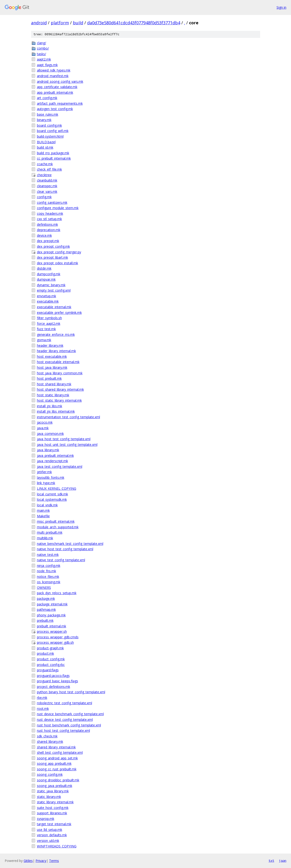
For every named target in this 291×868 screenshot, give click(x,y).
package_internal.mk (52, 604)
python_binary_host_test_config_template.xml (71, 692)
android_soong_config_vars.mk (60, 81)
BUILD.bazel (46, 142)
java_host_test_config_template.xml (64, 439)
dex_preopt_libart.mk (52, 257)
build (78, 23)
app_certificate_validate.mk (57, 87)
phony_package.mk (51, 615)
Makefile (43, 516)
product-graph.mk (50, 648)
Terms (54, 861)
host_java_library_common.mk (60, 373)
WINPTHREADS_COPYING (57, 846)
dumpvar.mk (46, 279)
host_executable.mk (52, 356)
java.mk (43, 428)
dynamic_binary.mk (51, 285)
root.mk (43, 709)
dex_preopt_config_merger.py (59, 252)
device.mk (44, 235)
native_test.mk (48, 555)
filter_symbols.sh (49, 318)
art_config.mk (47, 98)
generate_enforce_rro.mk (56, 334)
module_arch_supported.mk (58, 527)
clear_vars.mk (47, 191)
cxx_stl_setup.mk (49, 219)
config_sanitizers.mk (52, 202)
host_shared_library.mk (54, 384)
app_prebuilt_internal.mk (55, 92)
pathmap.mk (46, 609)
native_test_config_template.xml (61, 560)
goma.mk (44, 340)
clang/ (41, 43)
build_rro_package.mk (53, 153)
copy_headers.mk (50, 213)
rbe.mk (42, 698)
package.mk (46, 598)
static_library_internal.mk (55, 802)
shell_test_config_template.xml (60, 752)
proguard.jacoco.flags (53, 676)
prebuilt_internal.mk (52, 626)
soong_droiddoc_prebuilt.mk (58, 780)
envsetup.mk (47, 296)
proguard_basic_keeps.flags (57, 681)
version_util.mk (48, 841)
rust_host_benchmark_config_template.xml (69, 725)
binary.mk (44, 120)
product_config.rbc (51, 665)
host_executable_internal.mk (58, 362)
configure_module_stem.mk (58, 208)
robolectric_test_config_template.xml (65, 703)
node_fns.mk (47, 571)
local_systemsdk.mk (52, 499)
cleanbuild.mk (47, 180)
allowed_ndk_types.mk (54, 70)
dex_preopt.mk (48, 241)
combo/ (43, 48)
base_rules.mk (48, 114)
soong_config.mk (50, 774)
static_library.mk (49, 797)
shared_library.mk (50, 741)
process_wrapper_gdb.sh (55, 642)
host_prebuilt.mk (49, 378)
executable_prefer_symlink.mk (59, 313)
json (283, 861)
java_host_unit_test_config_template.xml (67, 445)
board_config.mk (49, 125)
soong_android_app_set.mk (57, 758)
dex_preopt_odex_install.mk (57, 263)
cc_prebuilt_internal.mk (54, 158)
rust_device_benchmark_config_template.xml (70, 714)
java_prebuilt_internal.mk (55, 455)
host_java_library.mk (52, 367)
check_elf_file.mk (49, 169)
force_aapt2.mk (49, 323)
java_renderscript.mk (52, 461)
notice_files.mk (48, 577)
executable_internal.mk (54, 307)
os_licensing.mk (49, 582)
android (39, 23)
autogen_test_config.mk (55, 109)
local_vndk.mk (47, 505)
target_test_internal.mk (54, 824)
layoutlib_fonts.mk (51, 477)
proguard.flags (48, 670)
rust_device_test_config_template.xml (65, 720)
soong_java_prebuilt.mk (55, 786)
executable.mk (48, 301)
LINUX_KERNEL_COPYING (57, 488)
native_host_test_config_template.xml (65, 549)
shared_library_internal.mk (56, 747)
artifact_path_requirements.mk (60, 103)
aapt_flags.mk (47, 65)
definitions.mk (47, 224)
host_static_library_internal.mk (59, 400)
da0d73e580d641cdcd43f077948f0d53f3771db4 (134, 23)
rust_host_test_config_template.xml (63, 730)
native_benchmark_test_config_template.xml (70, 544)
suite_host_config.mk (53, 808)
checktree (44, 175)
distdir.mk (44, 268)
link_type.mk (46, 483)
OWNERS (44, 588)
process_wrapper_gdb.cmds (58, 637)
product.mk (45, 653)
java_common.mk (50, 434)
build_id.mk (45, 147)
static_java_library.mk (53, 791)
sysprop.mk (46, 819)
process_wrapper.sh (52, 631)
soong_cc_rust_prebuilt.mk (57, 769)
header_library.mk (50, 345)
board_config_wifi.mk (53, 131)
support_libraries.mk (52, 813)
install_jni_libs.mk (50, 406)
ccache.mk (45, 164)
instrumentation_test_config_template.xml (68, 417)
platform (60, 23)
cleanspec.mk (47, 186)
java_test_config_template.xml (60, 466)
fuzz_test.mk (46, 329)
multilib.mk (45, 538)
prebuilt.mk (45, 620)
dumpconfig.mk (49, 274)
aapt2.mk (44, 59)
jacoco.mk (45, 422)
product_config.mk (51, 659)
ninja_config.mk (49, 566)
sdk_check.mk (47, 736)
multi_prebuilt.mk (50, 532)
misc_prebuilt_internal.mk (56, 521)
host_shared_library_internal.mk (60, 389)
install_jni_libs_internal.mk (56, 411)
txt (271, 861)
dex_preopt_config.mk (53, 246)
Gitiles (28, 861)
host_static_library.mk (53, 395)
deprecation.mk (49, 230)
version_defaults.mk (52, 835)
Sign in (281, 7)
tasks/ (41, 54)
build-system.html (50, 136)
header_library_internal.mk (56, 351)
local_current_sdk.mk (52, 494)
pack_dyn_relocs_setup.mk (57, 593)
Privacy (41, 861)
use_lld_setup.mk (50, 830)
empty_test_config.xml (54, 290)
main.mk (43, 510)
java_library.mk (48, 450)
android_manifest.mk (53, 76)
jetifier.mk (44, 472)
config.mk (44, 197)
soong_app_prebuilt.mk (54, 763)
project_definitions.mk (54, 687)
